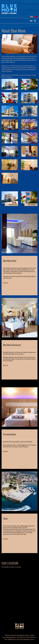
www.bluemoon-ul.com (29, 639)
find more (6, 283)
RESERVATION (13, 205)
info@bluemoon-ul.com (13, 639)
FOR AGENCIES (32, 205)
